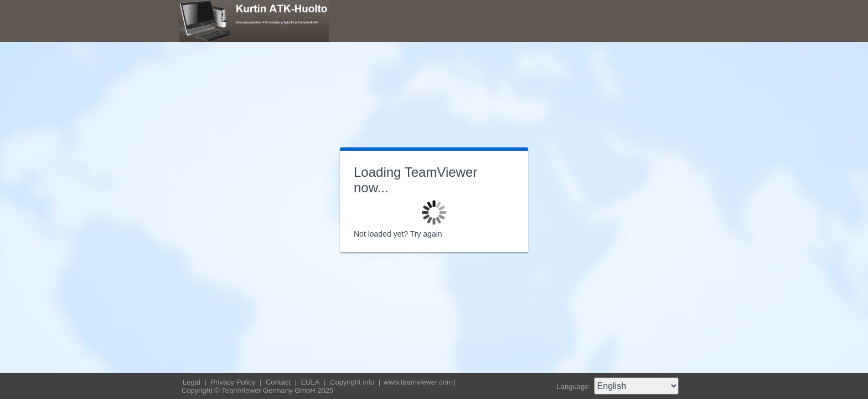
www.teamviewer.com (418, 382)
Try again (426, 234)
